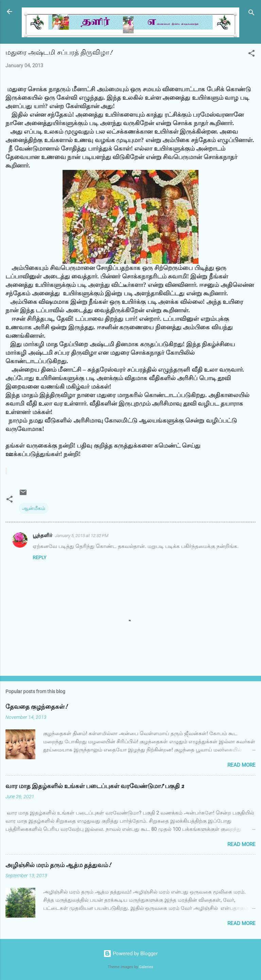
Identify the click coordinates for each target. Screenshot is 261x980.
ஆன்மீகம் (34, 508)
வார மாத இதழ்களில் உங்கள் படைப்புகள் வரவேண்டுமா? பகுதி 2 (95, 786)
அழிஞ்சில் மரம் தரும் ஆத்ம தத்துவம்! (58, 865)
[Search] (251, 14)
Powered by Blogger (130, 954)
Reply (39, 557)
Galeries (146, 967)
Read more (241, 765)
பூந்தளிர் (42, 535)
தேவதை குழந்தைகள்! (36, 707)
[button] (251, 54)
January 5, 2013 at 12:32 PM (82, 536)
